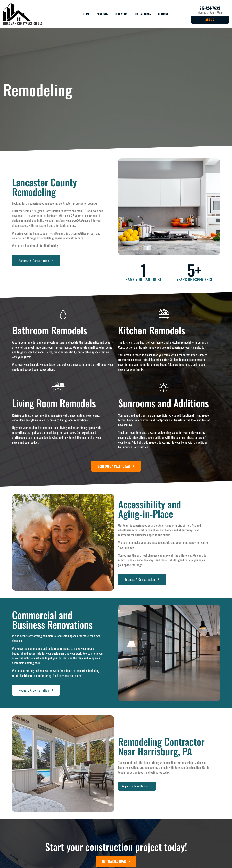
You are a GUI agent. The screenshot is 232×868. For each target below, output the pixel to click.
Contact (163, 14)
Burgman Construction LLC (23, 23)
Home (86, 14)
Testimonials (143, 14)
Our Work (121, 14)
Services (102, 14)
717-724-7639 (210, 8)
